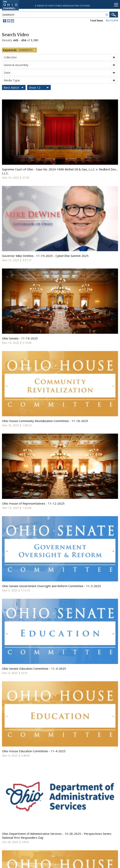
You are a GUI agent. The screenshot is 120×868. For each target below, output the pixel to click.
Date (60, 73)
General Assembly (60, 65)
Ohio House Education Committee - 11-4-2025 (34, 751)
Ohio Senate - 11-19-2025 (20, 338)
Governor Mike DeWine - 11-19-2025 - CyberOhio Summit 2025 (45, 256)
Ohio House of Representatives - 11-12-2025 (33, 503)
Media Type (60, 80)
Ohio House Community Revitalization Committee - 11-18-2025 (45, 421)
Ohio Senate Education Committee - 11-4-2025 (34, 668)
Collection (60, 57)
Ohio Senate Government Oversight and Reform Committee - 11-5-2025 (51, 586)
